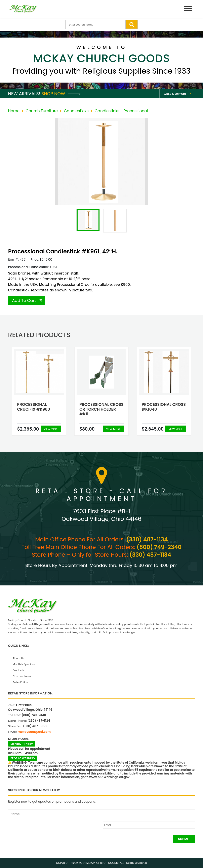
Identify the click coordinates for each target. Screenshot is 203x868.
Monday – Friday (22, 744)
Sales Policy (20, 682)
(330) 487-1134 (147, 539)
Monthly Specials (24, 664)
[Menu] (188, 9)
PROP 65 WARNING (23, 758)
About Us (18, 658)
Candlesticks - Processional (121, 111)
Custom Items (22, 676)
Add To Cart (24, 300)
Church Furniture (42, 111)
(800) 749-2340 (159, 547)
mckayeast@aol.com (34, 732)
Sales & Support (175, 94)
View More (51, 429)
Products (18, 670)
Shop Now (61, 94)
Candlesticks (76, 111)
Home (14, 111)
